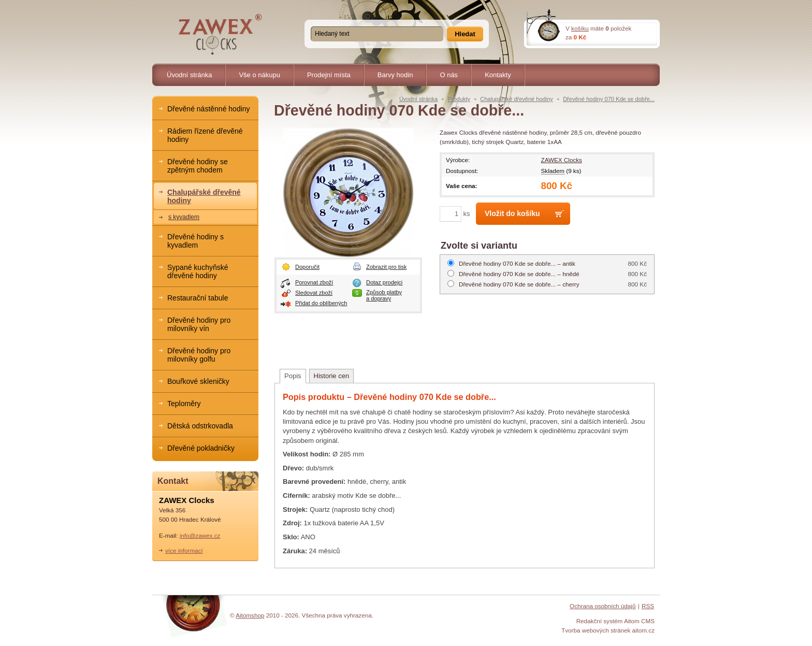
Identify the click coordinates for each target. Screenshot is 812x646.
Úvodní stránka (418, 99)
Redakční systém (600, 621)
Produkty (459, 99)
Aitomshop (250, 615)
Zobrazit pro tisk (386, 267)
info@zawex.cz (200, 535)
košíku (580, 28)
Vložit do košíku (512, 213)
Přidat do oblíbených (321, 303)
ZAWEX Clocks (562, 160)
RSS (648, 606)
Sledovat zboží (314, 293)
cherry (519, 284)
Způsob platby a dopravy (384, 295)
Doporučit (307, 267)
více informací (184, 550)
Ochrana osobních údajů (603, 606)
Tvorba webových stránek (596, 630)
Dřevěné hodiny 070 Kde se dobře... (609, 99)
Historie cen (332, 376)
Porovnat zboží (314, 282)
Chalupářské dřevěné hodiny (517, 99)
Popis (293, 376)
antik (517, 263)
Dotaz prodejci (384, 282)
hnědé (519, 274)
